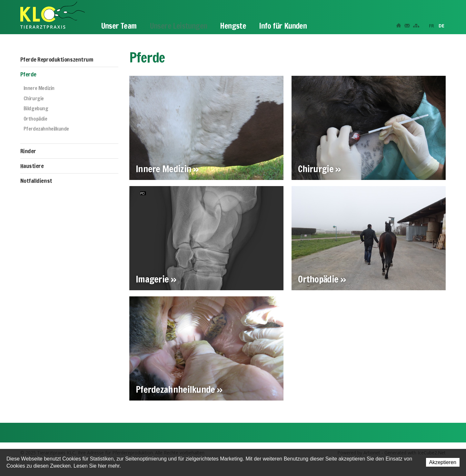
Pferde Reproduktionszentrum (57, 59)
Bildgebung (36, 109)
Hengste (233, 26)
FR (431, 26)
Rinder (28, 151)
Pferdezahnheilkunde (46, 129)
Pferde (28, 74)
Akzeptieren (443, 462)
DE (441, 26)
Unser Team (119, 26)
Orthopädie (35, 119)
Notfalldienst (36, 181)
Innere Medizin (39, 88)
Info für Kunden (283, 26)
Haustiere (32, 166)
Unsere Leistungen (178, 26)
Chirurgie (34, 99)
